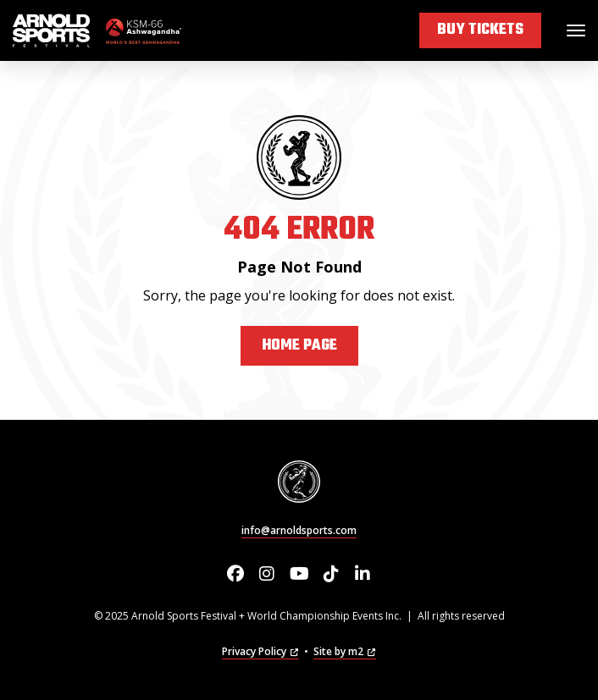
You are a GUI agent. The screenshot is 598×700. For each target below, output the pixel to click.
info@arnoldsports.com (299, 530)
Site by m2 (345, 651)
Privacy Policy (260, 651)
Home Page (299, 346)
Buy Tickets (480, 30)
